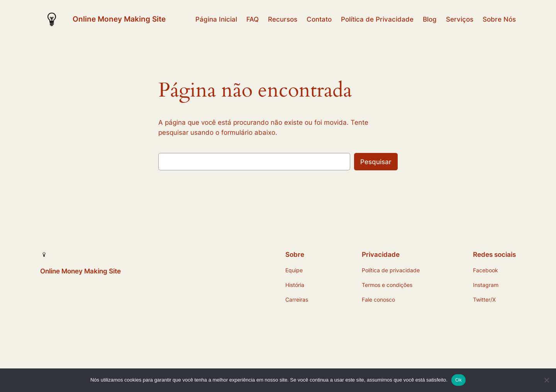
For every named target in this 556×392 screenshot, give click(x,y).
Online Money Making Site (119, 19)
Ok (459, 380)
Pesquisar (376, 162)
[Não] (546, 380)
